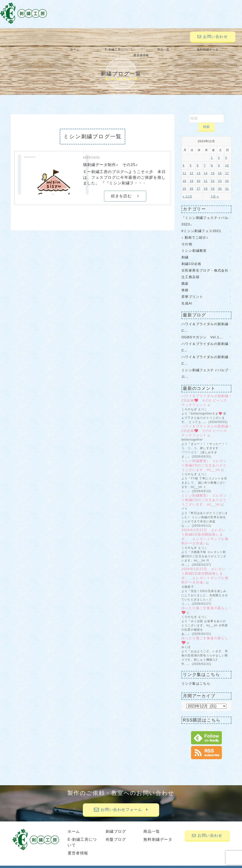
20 (199, 175)
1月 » (215, 191)
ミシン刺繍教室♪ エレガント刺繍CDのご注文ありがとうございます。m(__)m (204, 460)
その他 (187, 238)
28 (206, 183)
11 (184, 168)
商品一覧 (141, 50)
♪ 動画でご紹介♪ (195, 232)
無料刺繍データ (180, 50)
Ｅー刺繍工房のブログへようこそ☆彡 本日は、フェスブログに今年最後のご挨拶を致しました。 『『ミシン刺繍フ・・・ (125, 172)
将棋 (185, 284)
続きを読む (125, 190)
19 (192, 175)
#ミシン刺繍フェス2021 (201, 225)
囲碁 (185, 278)
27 (199, 183)
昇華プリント (192, 291)
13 (199, 168)
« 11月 (187, 191)
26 (192, 183)
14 (206, 168)
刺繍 (185, 252)
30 (220, 183)
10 (227, 160)
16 (220, 168)
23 (220, 175)
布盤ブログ (116, 834)
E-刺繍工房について (103, 50)
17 (227, 168)
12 (192, 168)
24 (227, 175)
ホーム (65, 50)
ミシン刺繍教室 (194, 245)
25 (184, 183)
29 (213, 183)
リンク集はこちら (196, 678)
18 (184, 175)
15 (213, 168)
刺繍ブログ (116, 826)
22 (213, 175)
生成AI (187, 298)
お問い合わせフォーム (121, 804)
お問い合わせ (213, 37)
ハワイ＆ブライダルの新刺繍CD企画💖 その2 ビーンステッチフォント (205, 395)
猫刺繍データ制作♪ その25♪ (111, 159)
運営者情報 (218, 50)
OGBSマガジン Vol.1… (202, 331)
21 (206, 175)
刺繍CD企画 (191, 258)
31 (227, 183)
